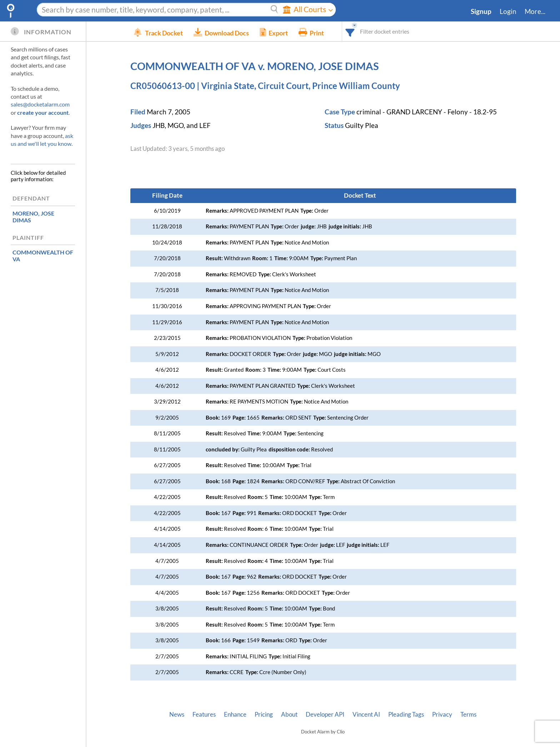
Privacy (442, 714)
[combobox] (361, 31)
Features (204, 714)
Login (508, 11)
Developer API (325, 714)
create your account (43, 112)
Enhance (235, 714)
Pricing (264, 714)
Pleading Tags (406, 714)
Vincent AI (366, 714)
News (177, 714)
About (289, 714)
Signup (481, 11)
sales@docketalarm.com (40, 104)
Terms (468, 714)
